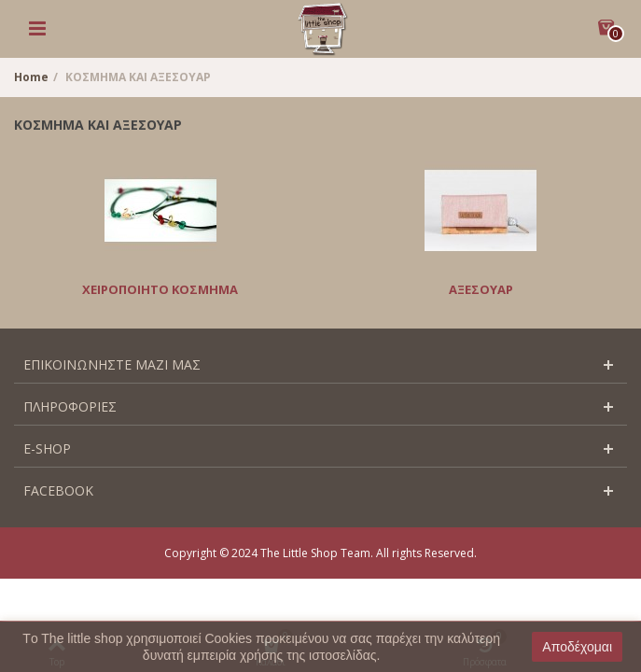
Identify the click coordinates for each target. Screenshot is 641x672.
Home (31, 77)
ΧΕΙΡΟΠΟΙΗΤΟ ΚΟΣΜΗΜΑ (160, 289)
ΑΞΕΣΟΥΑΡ (481, 289)
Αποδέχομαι (577, 647)
